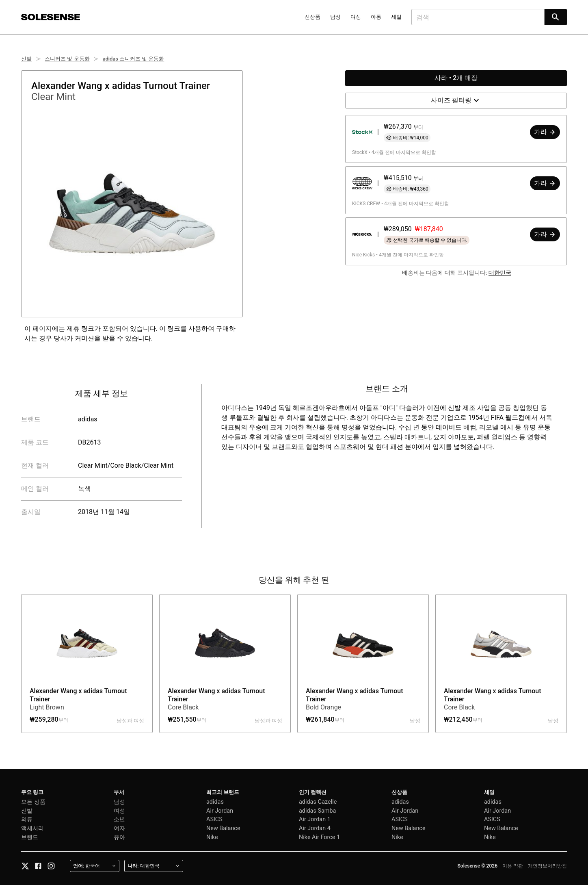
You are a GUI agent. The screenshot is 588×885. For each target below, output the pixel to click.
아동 (376, 17)
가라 (545, 132)
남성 (335, 17)
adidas (88, 419)
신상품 (312, 17)
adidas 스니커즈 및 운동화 (134, 59)
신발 (26, 59)
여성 (356, 17)
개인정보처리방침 (547, 866)
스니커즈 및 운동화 (67, 59)
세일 (396, 17)
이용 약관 (513, 866)
